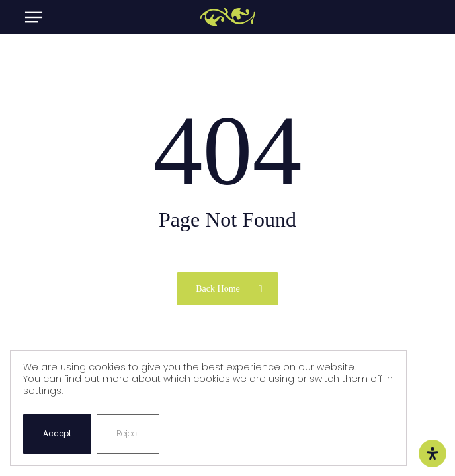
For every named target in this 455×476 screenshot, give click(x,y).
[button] (34, 17)
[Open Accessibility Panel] (433, 454)
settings (42, 391)
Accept (57, 433)
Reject (128, 433)
